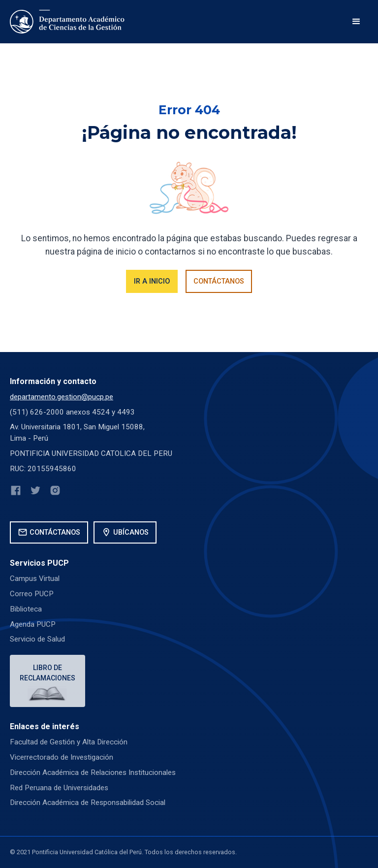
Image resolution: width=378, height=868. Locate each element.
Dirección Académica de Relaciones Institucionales (93, 772)
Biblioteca (26, 609)
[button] (356, 22)
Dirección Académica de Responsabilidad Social (88, 803)
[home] (68, 22)
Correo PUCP (32, 594)
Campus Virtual (35, 579)
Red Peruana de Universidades (59, 788)
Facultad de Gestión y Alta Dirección (69, 742)
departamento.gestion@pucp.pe (62, 397)
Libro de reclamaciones (47, 673)
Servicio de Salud (37, 639)
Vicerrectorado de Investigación (62, 757)
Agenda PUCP (33, 624)
